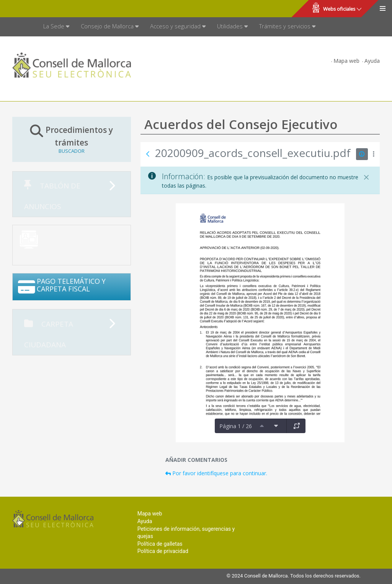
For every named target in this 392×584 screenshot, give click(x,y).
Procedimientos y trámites (72, 139)
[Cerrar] (366, 177)
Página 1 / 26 (236, 426)
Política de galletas (160, 544)
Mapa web (346, 61)
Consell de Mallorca (32, 9)
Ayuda (372, 61)
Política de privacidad (163, 551)
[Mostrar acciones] (374, 154)
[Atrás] (148, 154)
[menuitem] (56, 27)
